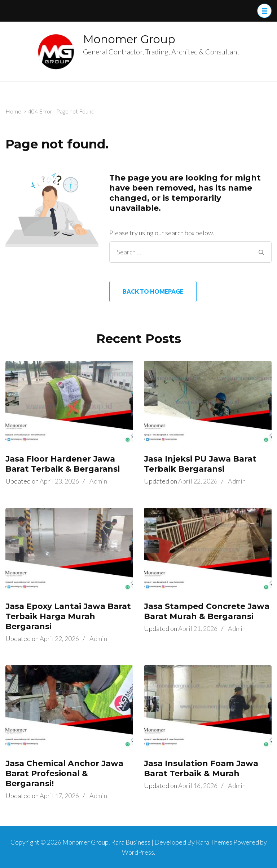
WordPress (138, 852)
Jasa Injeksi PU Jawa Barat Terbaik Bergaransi (200, 464)
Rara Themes (214, 842)
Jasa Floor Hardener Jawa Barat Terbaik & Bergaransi (63, 464)
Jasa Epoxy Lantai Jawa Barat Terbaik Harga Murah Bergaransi (68, 616)
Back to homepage (153, 291)
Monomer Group (129, 39)
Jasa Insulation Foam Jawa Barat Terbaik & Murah (201, 768)
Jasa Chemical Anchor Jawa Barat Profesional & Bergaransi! (64, 773)
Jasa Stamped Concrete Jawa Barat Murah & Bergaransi (207, 611)
